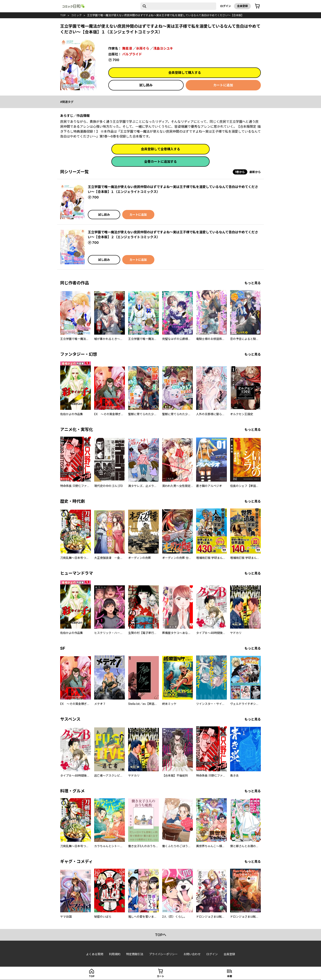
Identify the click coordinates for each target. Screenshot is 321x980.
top (63, 15)
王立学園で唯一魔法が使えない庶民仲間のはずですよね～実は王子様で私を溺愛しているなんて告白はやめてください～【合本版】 (165, 15)
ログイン (226, 6)
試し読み (146, 85)
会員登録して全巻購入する (160, 149)
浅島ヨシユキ (163, 48)
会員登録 (242, 6)
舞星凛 (127, 48)
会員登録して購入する (185, 73)
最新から (255, 172)
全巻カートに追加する (160, 162)
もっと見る (253, 283)
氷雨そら (143, 48)
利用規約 (115, 954)
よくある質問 (95, 954)
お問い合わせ (192, 954)
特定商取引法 (135, 954)
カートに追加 (223, 85)
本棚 (229, 976)
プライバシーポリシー (163, 954)
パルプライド (132, 54)
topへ (161, 935)
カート (160, 976)
